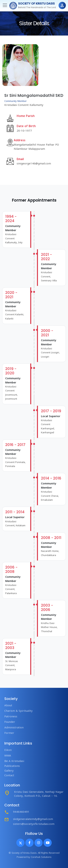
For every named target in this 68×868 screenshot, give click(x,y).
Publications (12, 766)
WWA (8, 756)
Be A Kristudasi (14, 761)
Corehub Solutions (41, 857)
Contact (9, 776)
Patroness (11, 717)
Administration (14, 728)
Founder (10, 722)
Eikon (8, 750)
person (62, 5)
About (8, 706)
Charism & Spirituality (18, 711)
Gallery (9, 771)
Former (9, 733)
